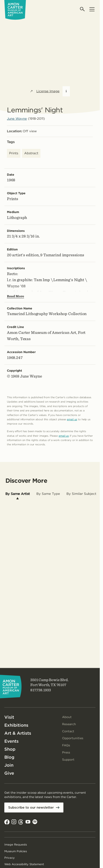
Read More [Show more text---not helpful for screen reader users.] (15, 296)
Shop (10, 749)
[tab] (18, 494)
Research (69, 724)
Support (68, 760)
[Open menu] (92, 9)
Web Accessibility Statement (24, 864)
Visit (9, 717)
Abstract (31, 153)
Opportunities (73, 738)
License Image (45, 91)
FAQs (66, 745)
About (67, 717)
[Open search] (83, 9)
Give (9, 773)
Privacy (10, 858)
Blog (9, 757)
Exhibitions (16, 725)
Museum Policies (16, 851)
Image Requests (16, 845)
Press (66, 752)
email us (72, 419)
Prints (14, 153)
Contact (68, 731)
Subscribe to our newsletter (33, 808)
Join (9, 765)
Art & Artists (18, 733)
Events (11, 741)
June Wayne (17, 119)
